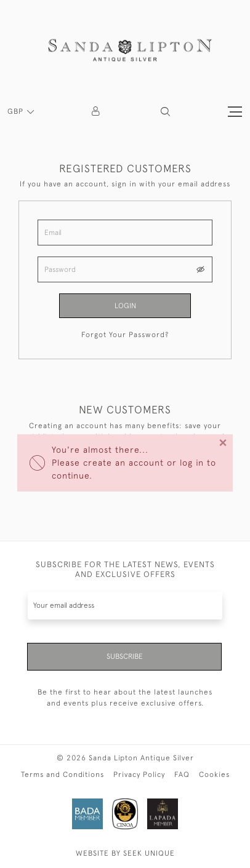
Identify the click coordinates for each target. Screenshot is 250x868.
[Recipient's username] (125, 606)
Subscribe (125, 656)
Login (125, 306)
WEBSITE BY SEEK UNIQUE (125, 853)
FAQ (182, 774)
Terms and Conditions (62, 774)
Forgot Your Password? (125, 335)
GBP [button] (17, 111)
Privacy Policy (139, 774)
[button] (165, 112)
